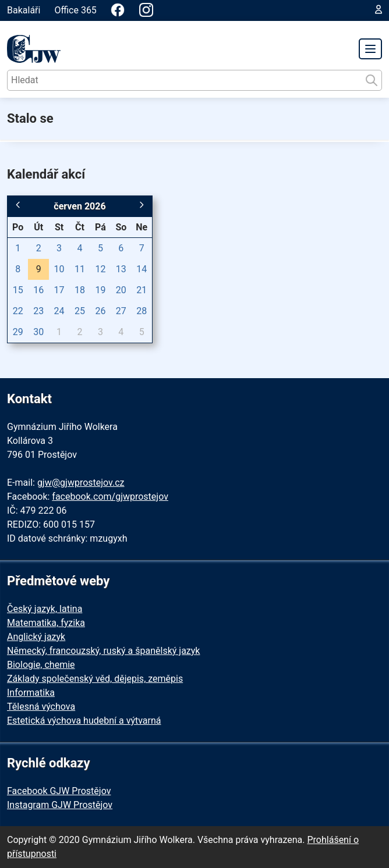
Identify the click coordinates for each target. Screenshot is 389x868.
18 (80, 290)
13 (121, 269)
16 (38, 290)
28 (142, 311)
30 (38, 332)
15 (18, 290)
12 (100, 269)
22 (18, 311)
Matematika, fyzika (46, 623)
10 (59, 269)
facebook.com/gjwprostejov (110, 497)
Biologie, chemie (41, 665)
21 (142, 290)
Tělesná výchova (41, 707)
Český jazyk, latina (45, 609)
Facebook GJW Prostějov (59, 791)
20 (121, 290)
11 (80, 269)
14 (142, 269)
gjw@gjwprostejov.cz (81, 483)
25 (80, 311)
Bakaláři (24, 10)
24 (59, 311)
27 (121, 311)
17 (59, 290)
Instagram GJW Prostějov (60, 805)
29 (18, 332)
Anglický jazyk (36, 637)
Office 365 (75, 10)
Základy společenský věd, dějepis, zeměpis (95, 679)
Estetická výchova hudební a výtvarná (84, 721)
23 (38, 311)
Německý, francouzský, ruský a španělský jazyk (103, 651)
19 (100, 290)
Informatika (31, 693)
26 (100, 311)
